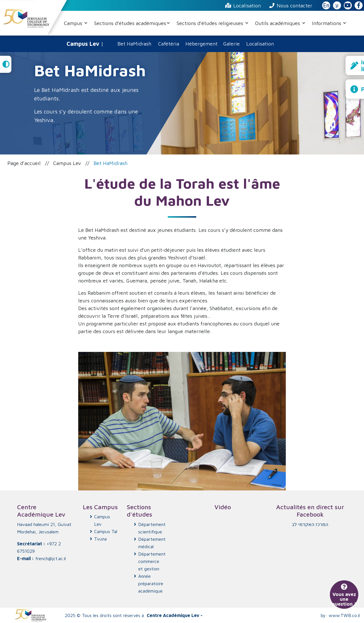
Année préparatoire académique (150, 583)
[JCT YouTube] (348, 6)
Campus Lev (67, 163)
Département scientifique (150, 528)
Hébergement (201, 44)
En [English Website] (326, 6)
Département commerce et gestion (150, 561)
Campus (74, 23)
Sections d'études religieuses (211, 23)
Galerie (231, 44)
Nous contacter (291, 6)
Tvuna (100, 539)
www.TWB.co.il (344, 615)
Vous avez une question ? (344, 596)
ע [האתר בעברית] (337, 6)
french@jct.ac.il (50, 558)
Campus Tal (106, 531)
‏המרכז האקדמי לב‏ (310, 524)
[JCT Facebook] (359, 6)
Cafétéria (169, 44)
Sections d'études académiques (130, 23)
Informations (327, 23)
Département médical (150, 543)
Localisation (243, 6)
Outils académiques (278, 23)
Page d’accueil (24, 163)
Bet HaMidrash (134, 44)
